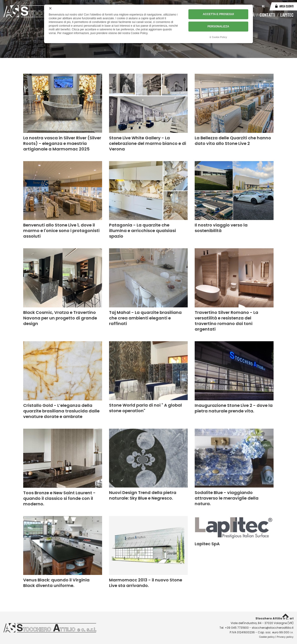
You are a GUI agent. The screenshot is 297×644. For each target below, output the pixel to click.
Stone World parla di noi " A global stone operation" (145, 408)
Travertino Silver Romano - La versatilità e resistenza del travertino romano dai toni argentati (226, 321)
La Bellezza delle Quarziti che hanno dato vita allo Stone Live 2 (233, 141)
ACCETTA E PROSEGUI (218, 14)
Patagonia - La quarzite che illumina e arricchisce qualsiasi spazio (142, 231)
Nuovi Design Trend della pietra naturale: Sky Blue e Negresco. (143, 495)
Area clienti (286, 6)
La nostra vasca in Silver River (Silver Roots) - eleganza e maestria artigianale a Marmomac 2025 (62, 143)
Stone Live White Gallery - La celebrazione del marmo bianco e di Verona (148, 143)
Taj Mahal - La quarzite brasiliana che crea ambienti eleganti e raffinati (145, 318)
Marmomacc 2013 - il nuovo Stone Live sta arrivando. (146, 583)
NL (263, 6)
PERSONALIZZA (218, 26)
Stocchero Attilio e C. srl (274, 618)
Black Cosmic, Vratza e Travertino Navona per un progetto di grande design (60, 318)
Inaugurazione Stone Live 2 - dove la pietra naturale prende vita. (234, 408)
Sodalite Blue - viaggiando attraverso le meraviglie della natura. (227, 498)
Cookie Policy (220, 37)
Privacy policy (285, 637)
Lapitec (287, 15)
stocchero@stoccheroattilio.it (273, 628)
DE (253, 6)
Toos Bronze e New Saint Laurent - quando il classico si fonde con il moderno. (59, 498)
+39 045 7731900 (237, 628)
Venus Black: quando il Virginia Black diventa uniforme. (56, 583)
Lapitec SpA (207, 544)
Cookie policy (267, 637)
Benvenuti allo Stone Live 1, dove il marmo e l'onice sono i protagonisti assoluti (61, 231)
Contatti (267, 15)
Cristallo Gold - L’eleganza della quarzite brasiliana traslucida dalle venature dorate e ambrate (61, 411)
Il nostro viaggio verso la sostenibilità (221, 228)
